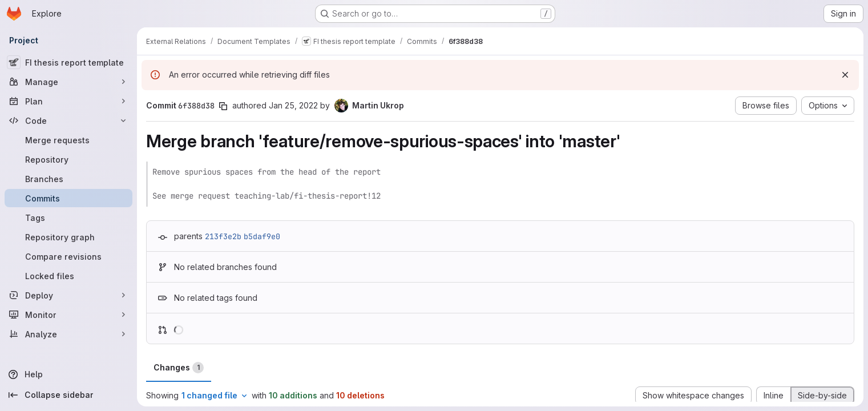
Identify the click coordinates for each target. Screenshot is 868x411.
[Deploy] (68, 295)
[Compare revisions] (68, 256)
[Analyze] (68, 334)
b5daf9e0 (262, 236)
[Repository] (68, 159)
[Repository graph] (68, 237)
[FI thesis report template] (68, 62)
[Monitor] (68, 315)
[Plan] (68, 101)
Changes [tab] (179, 368)
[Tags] (68, 217)
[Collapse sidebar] (68, 395)
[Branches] (68, 179)
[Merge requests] (68, 140)
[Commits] (68, 198)
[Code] (68, 120)
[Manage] (68, 82)
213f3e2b (223, 236)
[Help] (68, 374)
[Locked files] (68, 276)
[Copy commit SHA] (223, 106)
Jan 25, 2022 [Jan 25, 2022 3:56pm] (293, 105)
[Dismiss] (845, 75)
